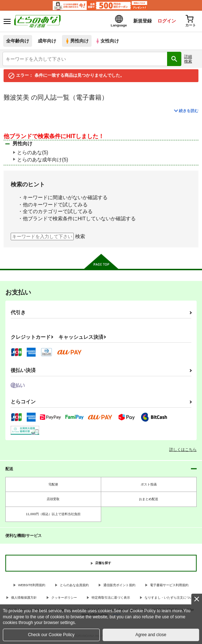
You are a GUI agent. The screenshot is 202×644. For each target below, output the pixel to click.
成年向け (47, 41)
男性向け (77, 41)
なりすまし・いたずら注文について (170, 598)
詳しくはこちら (183, 449)
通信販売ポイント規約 (119, 585)
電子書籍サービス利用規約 (169, 585)
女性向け (107, 41)
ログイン (167, 21)
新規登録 (143, 21)
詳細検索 (188, 59)
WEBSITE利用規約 (32, 585)
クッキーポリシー (64, 598)
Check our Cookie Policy (51, 635)
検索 (80, 236)
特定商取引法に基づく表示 (111, 598)
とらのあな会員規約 (74, 585)
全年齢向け (18, 41)
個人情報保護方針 (24, 598)
